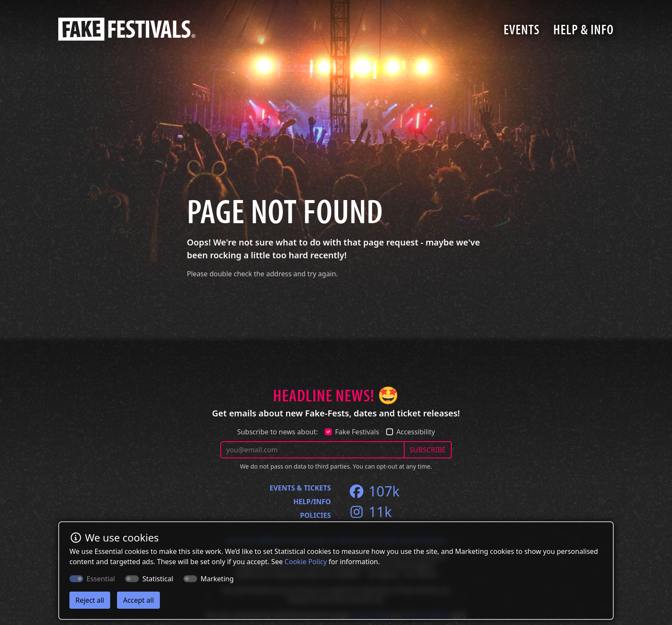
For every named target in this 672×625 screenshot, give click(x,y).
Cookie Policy (306, 562)
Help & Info (583, 29)
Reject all (90, 600)
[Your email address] (312, 450)
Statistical (158, 579)
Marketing (217, 579)
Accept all (138, 600)
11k (370, 512)
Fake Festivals (357, 432)
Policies (315, 515)
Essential (101, 579)
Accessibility (416, 432)
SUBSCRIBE (428, 450)
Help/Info (312, 502)
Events (522, 29)
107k (374, 491)
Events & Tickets (300, 488)
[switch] (132, 579)
